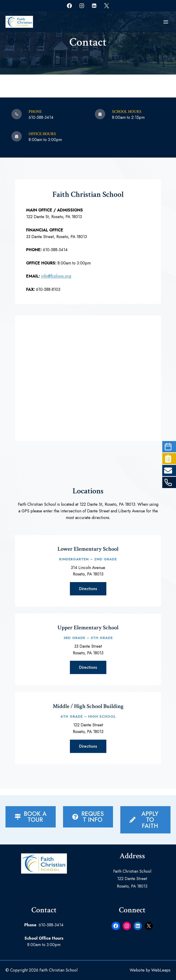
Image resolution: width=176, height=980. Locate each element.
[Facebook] (69, 6)
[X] (106, 6)
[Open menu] (166, 22)
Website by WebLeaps (150, 970)
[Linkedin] (94, 6)
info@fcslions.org (57, 278)
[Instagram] (82, 6)
